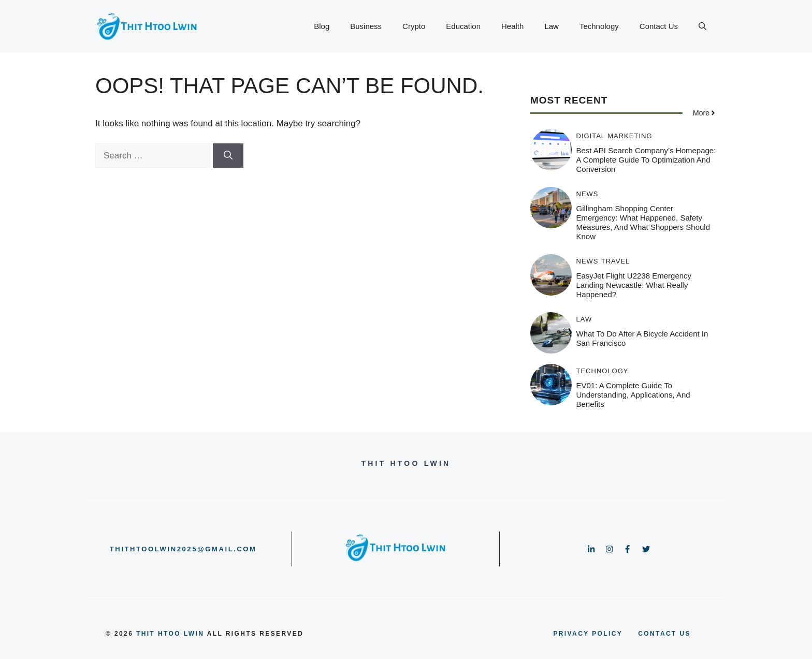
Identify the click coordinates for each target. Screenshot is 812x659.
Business (366, 26)
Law (552, 26)
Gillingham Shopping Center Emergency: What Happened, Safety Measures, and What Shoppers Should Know (643, 222)
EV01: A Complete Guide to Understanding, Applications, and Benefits (633, 395)
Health (512, 26)
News (588, 194)
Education (463, 26)
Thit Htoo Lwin (170, 634)
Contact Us (659, 26)
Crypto (414, 26)
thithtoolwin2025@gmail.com (183, 549)
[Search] (228, 156)
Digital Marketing (614, 136)
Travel (616, 261)
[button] (702, 26)
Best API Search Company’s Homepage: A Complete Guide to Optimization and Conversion (646, 160)
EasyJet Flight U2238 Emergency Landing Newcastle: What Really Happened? (634, 285)
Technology (599, 26)
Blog (322, 26)
